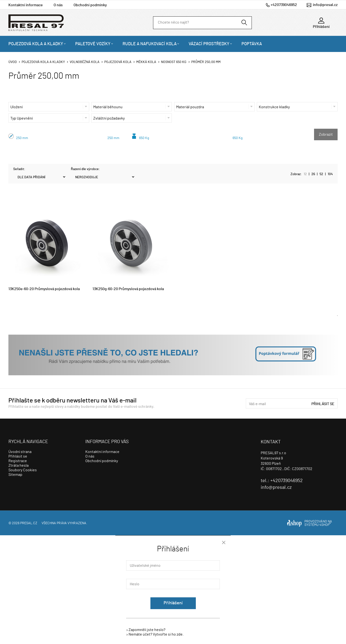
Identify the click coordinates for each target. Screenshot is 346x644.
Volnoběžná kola (85, 62)
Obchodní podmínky (90, 5)
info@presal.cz (325, 5)
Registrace (18, 461)
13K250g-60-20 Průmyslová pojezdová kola (128, 289)
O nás (58, 5)
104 (330, 174)
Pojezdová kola (118, 62)
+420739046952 (284, 5)
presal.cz (29, 523)
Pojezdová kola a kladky (36, 44)
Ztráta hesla (19, 465)
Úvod (13, 62)
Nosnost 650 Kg (174, 62)
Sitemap (15, 475)
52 (321, 174)
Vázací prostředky (209, 44)
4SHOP (325, 525)
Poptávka (252, 44)
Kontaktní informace (26, 5)
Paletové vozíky (93, 44)
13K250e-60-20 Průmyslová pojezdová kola (44, 289)
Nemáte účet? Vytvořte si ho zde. (156, 634)
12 (305, 174)
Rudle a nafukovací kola (150, 44)
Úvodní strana (20, 452)
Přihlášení (173, 603)
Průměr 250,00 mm (206, 62)
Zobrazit (326, 134)
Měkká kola (146, 62)
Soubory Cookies (23, 470)
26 (313, 174)
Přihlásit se (323, 404)
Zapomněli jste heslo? (147, 630)
